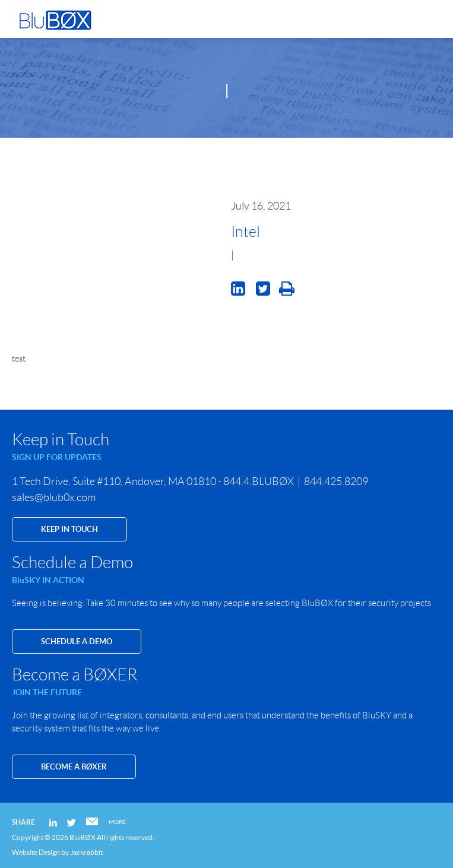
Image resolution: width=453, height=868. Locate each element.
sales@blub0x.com (54, 498)
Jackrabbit (86, 852)
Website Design (36, 852)
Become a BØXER (74, 767)
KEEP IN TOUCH (69, 529)
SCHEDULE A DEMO (77, 642)
